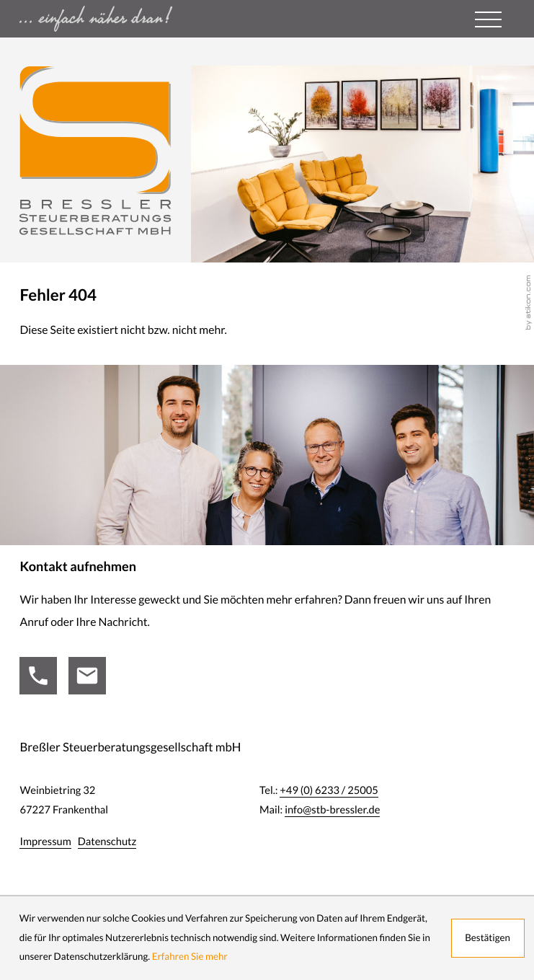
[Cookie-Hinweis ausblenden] (488, 938)
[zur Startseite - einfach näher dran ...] (138, 19)
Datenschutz (107, 841)
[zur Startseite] (95, 151)
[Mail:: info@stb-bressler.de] (87, 676)
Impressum (45, 841)
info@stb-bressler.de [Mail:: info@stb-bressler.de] (332, 809)
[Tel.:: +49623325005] (38, 676)
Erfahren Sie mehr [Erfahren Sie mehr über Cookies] (190, 957)
